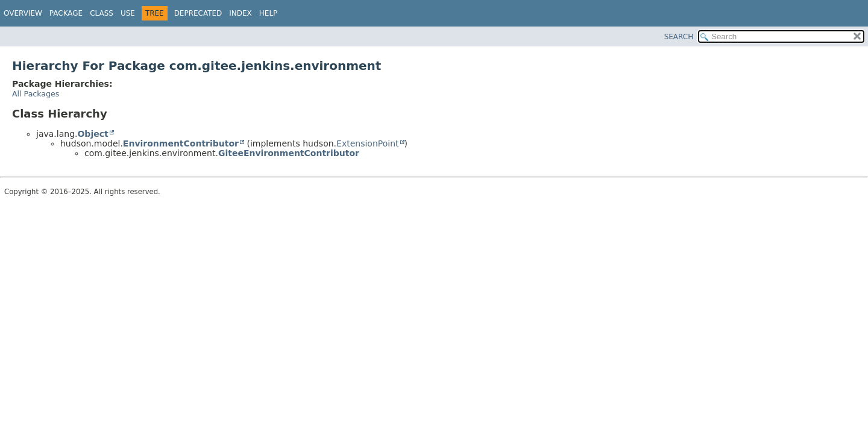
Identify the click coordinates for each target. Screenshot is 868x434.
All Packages (36, 94)
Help (269, 13)
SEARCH (679, 37)
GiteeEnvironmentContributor (289, 153)
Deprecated (198, 13)
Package (66, 13)
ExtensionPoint (368, 143)
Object (93, 134)
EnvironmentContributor (181, 143)
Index (241, 13)
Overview (23, 13)
